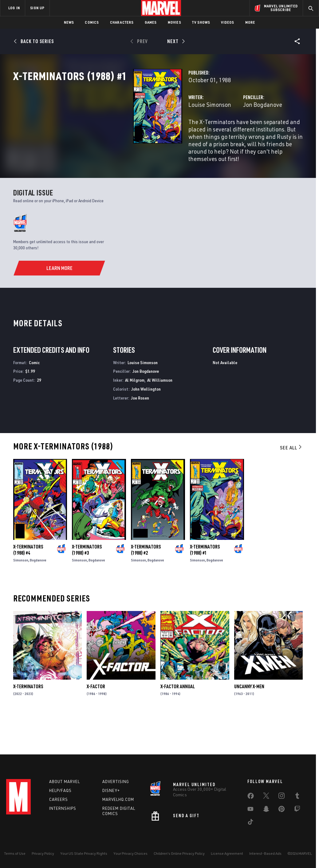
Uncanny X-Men (249, 722)
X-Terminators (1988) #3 (87, 585)
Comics (92, 22)
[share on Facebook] (251, 797)
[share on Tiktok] (250, 823)
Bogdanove (38, 596)
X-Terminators (28, 722)
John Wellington (146, 425)
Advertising (116, 782)
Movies (174, 22)
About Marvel (65, 782)
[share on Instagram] (282, 797)
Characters (122, 22)
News (69, 22)
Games (151, 22)
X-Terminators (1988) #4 (28, 585)
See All (291, 483)
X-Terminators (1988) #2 (146, 585)
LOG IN (14, 8)
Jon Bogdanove (221, 132)
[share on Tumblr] (297, 797)
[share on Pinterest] (282, 810)
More (250, 22)
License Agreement (227, 853)
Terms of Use (15, 853)
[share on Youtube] (250, 810)
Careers (59, 799)
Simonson (21, 596)
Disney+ (111, 790)
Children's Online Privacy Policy (179, 853)
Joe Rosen (140, 434)
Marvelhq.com (118, 799)
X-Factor (96, 722)
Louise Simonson (126, 132)
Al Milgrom (135, 416)
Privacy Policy (43, 853)
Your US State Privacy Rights (84, 853)
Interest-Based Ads (265, 853)
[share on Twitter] (266, 797)
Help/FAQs (60, 790)
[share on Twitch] (297, 810)
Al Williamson (160, 416)
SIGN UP (37, 8)
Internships (63, 808)
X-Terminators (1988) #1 (205, 585)
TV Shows (201, 22)
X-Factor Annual (178, 722)
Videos (227, 22)
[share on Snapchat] (266, 810)
